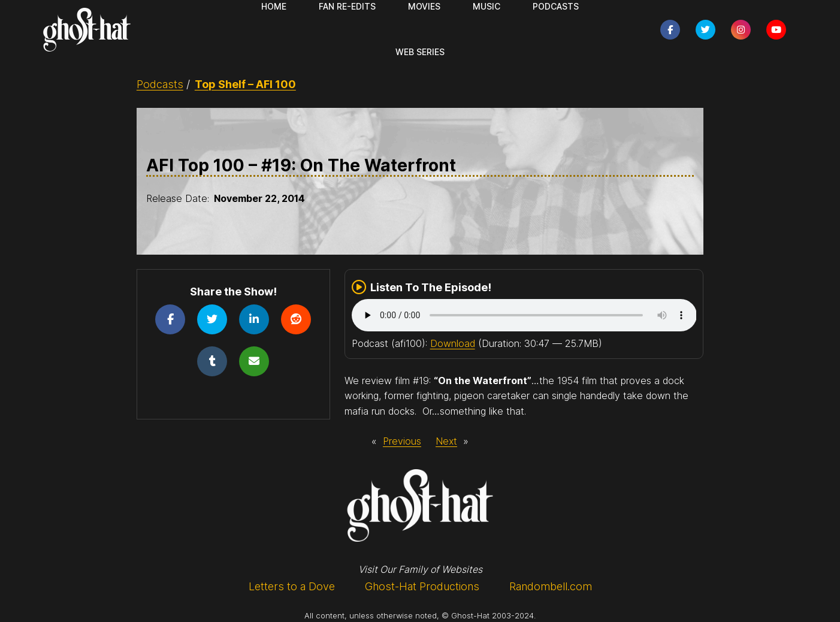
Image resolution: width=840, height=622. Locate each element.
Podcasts (160, 84)
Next (446, 441)
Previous (402, 441)
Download (453, 343)
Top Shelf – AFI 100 (245, 84)
